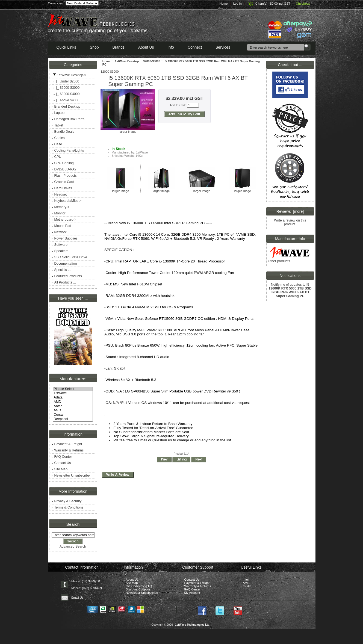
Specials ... (61, 270)
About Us (146, 47)
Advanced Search (73, 546)
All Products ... (64, 282)
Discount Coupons (138, 589)
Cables (58, 138)
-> (69, 75)
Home (224, 4)
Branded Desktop (66, 107)
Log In (237, 4)
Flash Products (64, 176)
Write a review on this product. (290, 222)
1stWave (73, 393)
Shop (94, 47)
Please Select (73, 389)
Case (57, 144)
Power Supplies (65, 238)
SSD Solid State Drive (69, 257)
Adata (73, 398)
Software (60, 245)
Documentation (64, 264)
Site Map (60, 469)
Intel (246, 580)
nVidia (247, 586)
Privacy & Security (67, 501)
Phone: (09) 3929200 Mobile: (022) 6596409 (87, 585)
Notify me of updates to (290, 290)
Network (59, 232)
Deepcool (73, 419)
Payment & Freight (67, 444)
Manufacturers (73, 379)
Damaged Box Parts (68, 119)
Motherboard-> (64, 220)
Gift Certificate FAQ (139, 586)
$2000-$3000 (152, 61)
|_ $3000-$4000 (66, 94)
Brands (119, 47)
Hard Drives (62, 188)
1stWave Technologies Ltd (192, 625)
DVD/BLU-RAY (64, 169)
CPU (56, 157)
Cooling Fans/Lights (68, 150)
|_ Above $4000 (65, 100)
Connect (195, 47)
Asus (73, 410)
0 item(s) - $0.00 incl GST (269, 4)
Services (223, 47)
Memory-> (60, 207)
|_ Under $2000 (65, 81)
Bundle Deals (63, 132)
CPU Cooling (63, 163)
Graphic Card (63, 182)
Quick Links (66, 47)
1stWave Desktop (127, 61)
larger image (121, 190)
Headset (59, 194)
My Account (192, 593)
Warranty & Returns (68, 450)
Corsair (73, 415)
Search (73, 524)
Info (171, 47)
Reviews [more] (290, 211)
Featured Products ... (69, 276)
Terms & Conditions (67, 507)
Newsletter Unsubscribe (71, 475)
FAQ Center (62, 457)
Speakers (60, 251)
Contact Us (61, 463)
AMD (73, 402)
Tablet (57, 125)
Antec (73, 406)
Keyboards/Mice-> (67, 201)
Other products (279, 261)
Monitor (58, 213)
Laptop (58, 113)
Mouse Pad (61, 226)
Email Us (77, 598)
